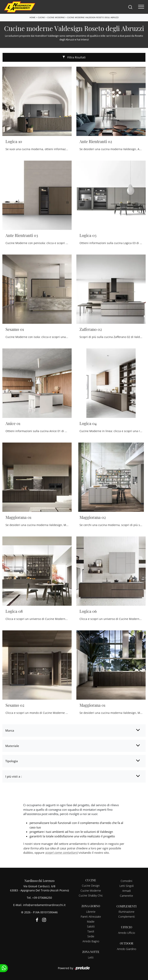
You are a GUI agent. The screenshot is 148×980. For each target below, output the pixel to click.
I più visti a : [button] (14, 776)
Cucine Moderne (56, 17)
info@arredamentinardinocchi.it (44, 905)
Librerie (91, 912)
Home (32, 17)
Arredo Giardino (127, 949)
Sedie (91, 936)
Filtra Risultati (74, 57)
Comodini (126, 881)
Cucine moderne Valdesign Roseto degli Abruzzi (93, 17)
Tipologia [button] (12, 761)
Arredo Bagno (91, 941)
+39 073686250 (42, 898)
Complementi (127, 917)
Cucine (41, 17)
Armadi (126, 891)
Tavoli (91, 931)
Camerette (126, 896)
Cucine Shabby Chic (91, 895)
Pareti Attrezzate (91, 917)
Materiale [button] (12, 746)
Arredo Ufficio (127, 933)
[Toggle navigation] (141, 7)
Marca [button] (10, 730)
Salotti (91, 926)
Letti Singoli (127, 886)
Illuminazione (126, 912)
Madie (91, 921)
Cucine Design (91, 886)
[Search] (130, 7)
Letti (91, 957)
